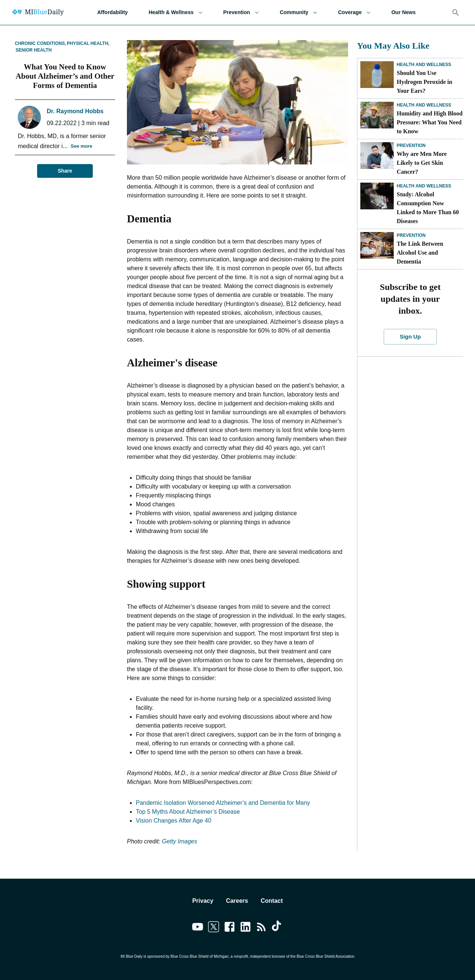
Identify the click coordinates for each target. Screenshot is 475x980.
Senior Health (34, 50)
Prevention (241, 12)
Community (299, 12)
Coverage (354, 12)
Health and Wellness (424, 65)
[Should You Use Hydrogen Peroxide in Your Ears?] (377, 75)
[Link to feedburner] (261, 928)
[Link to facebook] (230, 928)
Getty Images (179, 841)
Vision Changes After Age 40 (173, 821)
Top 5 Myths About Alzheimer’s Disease (188, 812)
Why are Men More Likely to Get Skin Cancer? (422, 163)
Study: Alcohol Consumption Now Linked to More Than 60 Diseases (428, 208)
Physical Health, (88, 43)
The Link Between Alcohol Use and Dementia (420, 253)
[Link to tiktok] (277, 928)
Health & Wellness (175, 12)
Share (65, 171)
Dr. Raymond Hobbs (75, 111)
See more (81, 146)
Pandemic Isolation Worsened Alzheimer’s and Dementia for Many (223, 803)
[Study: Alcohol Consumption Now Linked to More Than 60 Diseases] (377, 196)
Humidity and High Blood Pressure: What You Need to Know (430, 122)
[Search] (456, 13)
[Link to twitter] (214, 928)
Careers (237, 901)
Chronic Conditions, (40, 43)
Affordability (112, 12)
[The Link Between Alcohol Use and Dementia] (377, 245)
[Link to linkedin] (245, 928)
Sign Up (410, 337)
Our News (404, 12)
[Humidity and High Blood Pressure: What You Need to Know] (377, 115)
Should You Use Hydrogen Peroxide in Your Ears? (425, 82)
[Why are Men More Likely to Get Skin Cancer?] (377, 156)
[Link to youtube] (198, 928)
